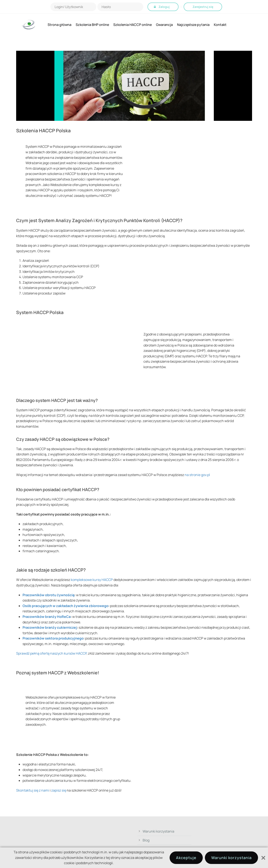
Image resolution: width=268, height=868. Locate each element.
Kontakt (220, 25)
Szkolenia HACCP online (133, 25)
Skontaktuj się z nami (33, 790)
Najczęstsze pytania (193, 25)
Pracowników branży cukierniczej (50, 627)
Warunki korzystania (158, 831)
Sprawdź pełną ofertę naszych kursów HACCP (51, 653)
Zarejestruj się (203, 7)
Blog (146, 840)
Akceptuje (186, 858)
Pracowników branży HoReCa (47, 617)
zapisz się (59, 790)
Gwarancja (164, 25)
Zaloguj (164, 7)
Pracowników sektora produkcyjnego (53, 638)
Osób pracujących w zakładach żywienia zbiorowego (65, 606)
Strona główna (60, 25)
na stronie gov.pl (197, 475)
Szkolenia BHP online (92, 25)
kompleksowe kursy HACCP (92, 580)
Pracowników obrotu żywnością (48, 595)
